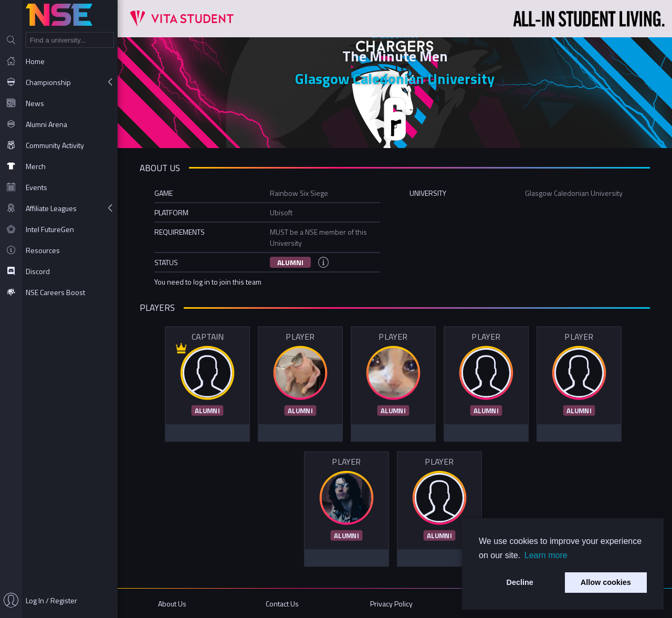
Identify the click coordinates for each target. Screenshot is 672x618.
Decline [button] (520, 582)
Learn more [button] (546, 555)
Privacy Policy (391, 604)
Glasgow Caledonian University (395, 78)
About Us (172, 604)
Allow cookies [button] (606, 582)
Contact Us (282, 604)
